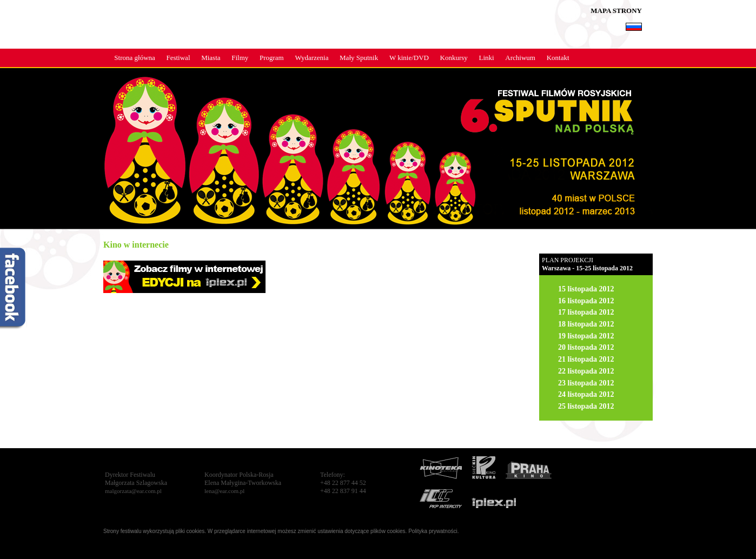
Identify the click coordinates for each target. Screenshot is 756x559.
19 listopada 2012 (586, 336)
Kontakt (558, 58)
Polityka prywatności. (433, 531)
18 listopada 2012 (586, 324)
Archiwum (520, 58)
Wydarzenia (311, 58)
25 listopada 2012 (586, 406)
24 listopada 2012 (586, 394)
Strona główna (134, 58)
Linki (487, 58)
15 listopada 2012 (586, 289)
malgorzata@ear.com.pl (133, 491)
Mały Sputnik (359, 58)
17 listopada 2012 (586, 312)
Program (272, 58)
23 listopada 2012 (586, 383)
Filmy (240, 58)
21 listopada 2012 (586, 359)
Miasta (211, 58)
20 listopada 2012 (586, 347)
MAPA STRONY (616, 11)
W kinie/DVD (409, 58)
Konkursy (454, 58)
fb (14, 289)
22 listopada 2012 (586, 371)
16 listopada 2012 (586, 301)
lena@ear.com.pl (224, 491)
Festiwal (178, 58)
